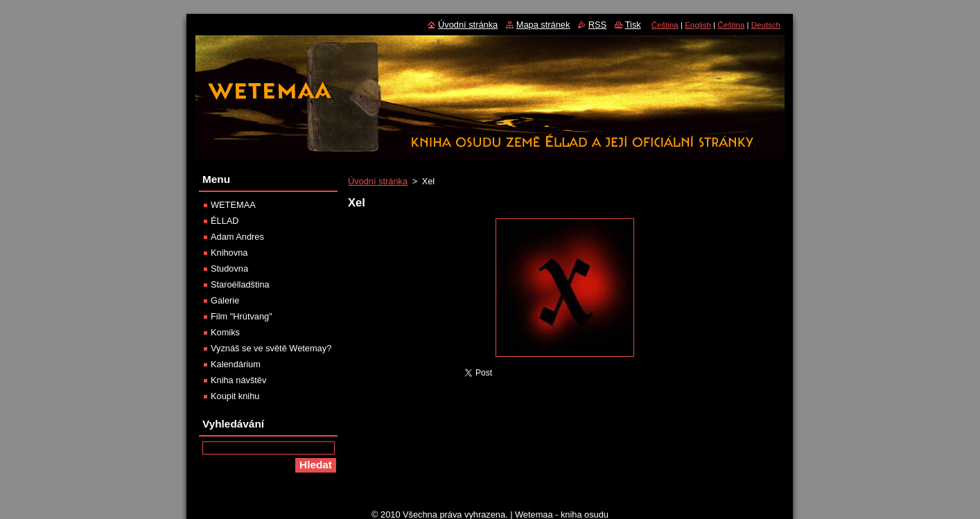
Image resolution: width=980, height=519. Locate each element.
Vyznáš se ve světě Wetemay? (271, 348)
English (698, 25)
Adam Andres (237, 237)
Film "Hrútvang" (242, 316)
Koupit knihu (235, 396)
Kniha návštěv (238, 380)
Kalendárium (236, 364)
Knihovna (229, 253)
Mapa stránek (543, 25)
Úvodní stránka (378, 181)
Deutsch (766, 25)
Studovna (229, 269)
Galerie (225, 300)
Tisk (633, 25)
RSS (597, 25)
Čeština (665, 25)
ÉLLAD (225, 221)
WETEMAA (233, 205)
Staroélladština (240, 284)
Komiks (225, 332)
